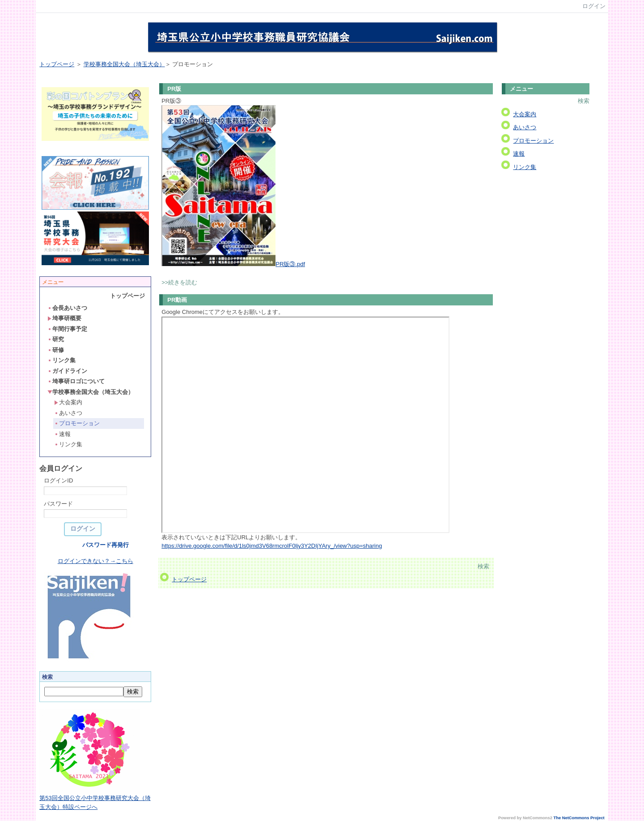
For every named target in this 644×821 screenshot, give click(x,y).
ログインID (58, 480)
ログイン (594, 6)
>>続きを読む (179, 282)
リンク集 (61, 360)
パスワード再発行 (106, 545)
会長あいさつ (67, 308)
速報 (62, 434)
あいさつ (68, 413)
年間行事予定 (67, 329)
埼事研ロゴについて (76, 381)
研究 (56, 339)
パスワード (58, 504)
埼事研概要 (64, 318)
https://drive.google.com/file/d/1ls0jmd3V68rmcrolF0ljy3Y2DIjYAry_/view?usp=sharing (272, 546)
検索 (483, 566)
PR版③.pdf (290, 264)
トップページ (57, 64)
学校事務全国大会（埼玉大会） (124, 64)
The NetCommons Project (579, 818)
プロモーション (77, 423)
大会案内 (68, 402)
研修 (56, 350)
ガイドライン (67, 371)
